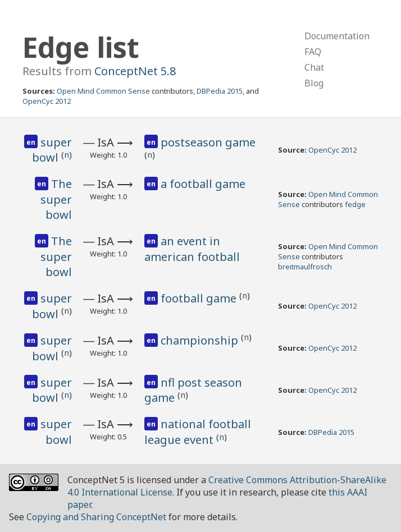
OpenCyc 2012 (47, 101)
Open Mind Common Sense (103, 91)
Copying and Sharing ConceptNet (96, 517)
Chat (314, 67)
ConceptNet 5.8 (135, 71)
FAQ (313, 52)
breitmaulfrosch (305, 267)
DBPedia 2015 (220, 91)
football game (200, 298)
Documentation (337, 36)
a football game (203, 184)
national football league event (198, 432)
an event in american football (192, 249)
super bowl (52, 150)
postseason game (208, 142)
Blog (314, 83)
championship (201, 340)
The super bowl (56, 199)
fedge (355, 204)
